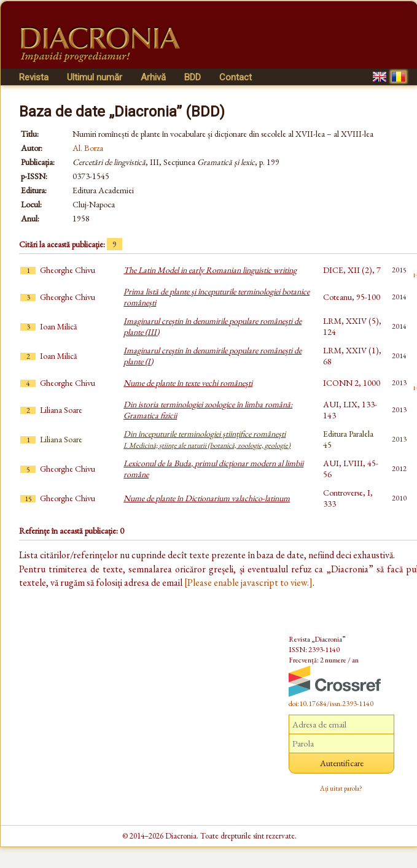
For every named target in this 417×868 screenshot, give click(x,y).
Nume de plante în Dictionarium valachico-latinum (207, 498)
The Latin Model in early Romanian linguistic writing (210, 270)
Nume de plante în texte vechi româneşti (188, 383)
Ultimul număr (95, 77)
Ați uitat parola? (341, 788)
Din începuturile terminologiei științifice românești (207, 439)
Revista (34, 77)
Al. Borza (88, 148)
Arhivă (153, 77)
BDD (193, 77)
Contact (236, 77)
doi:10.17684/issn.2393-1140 (331, 704)
